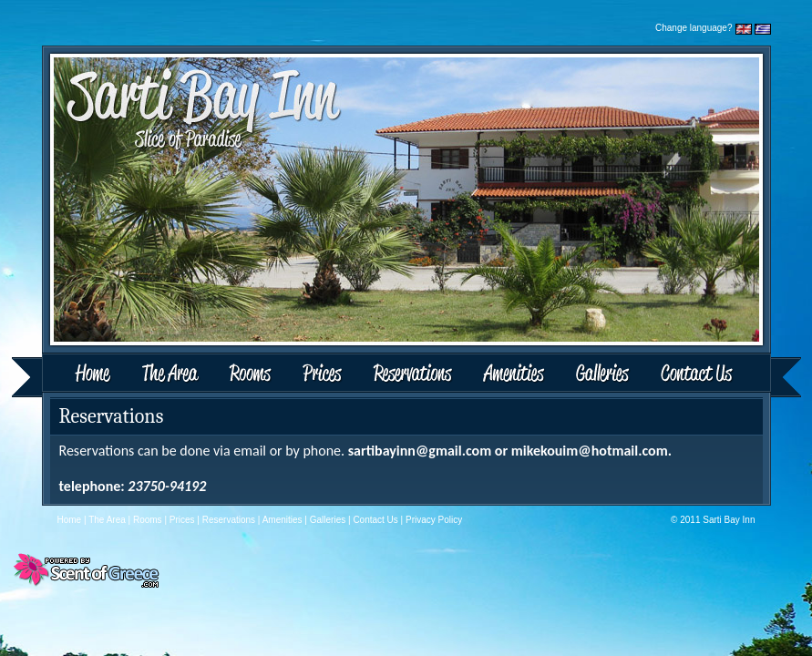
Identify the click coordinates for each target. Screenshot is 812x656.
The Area (173, 375)
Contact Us (723, 375)
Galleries (603, 375)
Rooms (252, 375)
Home (70, 375)
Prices (323, 375)
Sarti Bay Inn (729, 520)
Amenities (513, 375)
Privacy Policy (434, 520)
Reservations (412, 375)
